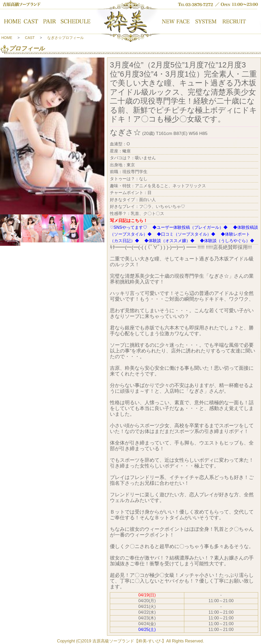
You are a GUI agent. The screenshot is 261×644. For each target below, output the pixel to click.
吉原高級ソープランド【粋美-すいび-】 (129, 641)
